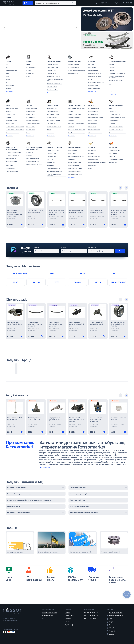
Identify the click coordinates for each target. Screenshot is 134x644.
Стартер (111, 64)
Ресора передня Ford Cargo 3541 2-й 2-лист (97, 211)
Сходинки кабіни (10, 115)
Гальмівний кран (52, 124)
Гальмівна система (54, 61)
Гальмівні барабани (52, 90)
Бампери (8, 118)
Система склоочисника (12, 133)
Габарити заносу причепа (116, 127)
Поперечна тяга (51, 156)
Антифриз (91, 153)
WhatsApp (112, 628)
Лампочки (112, 124)
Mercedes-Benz (10, 85)
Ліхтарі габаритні (114, 121)
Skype (111, 622)
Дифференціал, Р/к (73, 73)
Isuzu (7, 76)
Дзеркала (8, 112)
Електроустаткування (117, 61)
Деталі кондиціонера (12, 161)
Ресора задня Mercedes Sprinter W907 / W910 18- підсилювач (57, 212)
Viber (111, 619)
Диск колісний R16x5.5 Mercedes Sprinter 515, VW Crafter (118, 324)
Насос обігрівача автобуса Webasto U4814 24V (77, 324)
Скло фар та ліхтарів (115, 115)
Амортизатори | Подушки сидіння (15, 127)
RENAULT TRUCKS (119, 282)
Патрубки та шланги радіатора (76, 133)
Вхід (43, 619)
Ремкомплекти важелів (95, 76)
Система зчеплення (73, 64)
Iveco (7, 73)
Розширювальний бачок (74, 115)
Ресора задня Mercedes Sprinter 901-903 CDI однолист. (118, 212)
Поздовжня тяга (52, 153)
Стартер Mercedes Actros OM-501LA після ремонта (77, 420)
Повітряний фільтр (93, 108)
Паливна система (74, 147)
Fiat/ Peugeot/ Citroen (12, 70)
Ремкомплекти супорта (54, 76)
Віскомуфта (71, 121)
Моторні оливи (92, 150)
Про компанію (70, 616)
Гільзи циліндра (31, 127)
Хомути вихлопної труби (33, 161)
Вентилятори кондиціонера (13, 152)
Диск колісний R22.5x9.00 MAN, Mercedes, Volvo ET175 (14, 212)
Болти (90, 79)
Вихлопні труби (31, 152)
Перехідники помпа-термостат (76, 130)
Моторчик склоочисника (116, 88)
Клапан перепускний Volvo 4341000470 (35, 419)
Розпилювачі (71, 159)
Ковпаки (29, 70)
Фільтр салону (92, 127)
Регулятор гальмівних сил (54, 127)
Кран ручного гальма (53, 115)
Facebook (112, 631)
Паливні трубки (72, 153)
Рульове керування (54, 147)
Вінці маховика (31, 130)
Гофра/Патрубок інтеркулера (76, 124)
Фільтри (91, 105)
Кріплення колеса (31, 67)
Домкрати (112, 156)
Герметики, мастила (94, 156)
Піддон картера (31, 115)
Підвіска (92, 61)
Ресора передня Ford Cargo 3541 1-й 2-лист (76, 211)
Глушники (29, 155)
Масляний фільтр (93, 115)
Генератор (112, 67)
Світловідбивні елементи (116, 159)
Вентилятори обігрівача (12, 155)
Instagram (112, 634)
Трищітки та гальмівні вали (54, 84)
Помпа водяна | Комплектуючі (76, 108)
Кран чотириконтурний (53, 121)
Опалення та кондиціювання (12, 148)
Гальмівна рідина (93, 159)
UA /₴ (117, 3)
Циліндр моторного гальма (75, 168)
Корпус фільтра (93, 121)
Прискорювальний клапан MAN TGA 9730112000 (96, 420)
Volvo (15, 282)
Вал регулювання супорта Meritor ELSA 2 (56, 419)
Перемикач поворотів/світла (117, 73)
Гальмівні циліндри (52, 64)
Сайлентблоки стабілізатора (96, 83)
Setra (98, 282)
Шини (28, 76)
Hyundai (8, 79)
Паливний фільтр (93, 112)
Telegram (112, 625)
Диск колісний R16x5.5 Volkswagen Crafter (35, 211)
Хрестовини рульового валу (55, 171)
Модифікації (92, 247)
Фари (111, 108)
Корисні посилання (48, 609)
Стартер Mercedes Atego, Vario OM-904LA (15, 323)
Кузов (8, 105)
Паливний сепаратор (94, 130)
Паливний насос (72, 150)
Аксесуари (113, 147)
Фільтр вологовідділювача (96, 118)
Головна (68, 613)
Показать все (9, 92)
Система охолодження (76, 105)
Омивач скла (92, 165)
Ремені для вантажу (115, 150)
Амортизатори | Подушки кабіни (15, 130)
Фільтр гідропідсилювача (95, 133)
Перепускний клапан (74, 165)
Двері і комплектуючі (12, 108)
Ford (7, 67)
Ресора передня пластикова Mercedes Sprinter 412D (35, 324)
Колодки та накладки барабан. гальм (56, 80)
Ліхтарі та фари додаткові (116, 130)
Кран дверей (51, 133)
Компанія (68, 609)
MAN (7, 83)
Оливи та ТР (93, 147)
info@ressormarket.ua (116, 616)
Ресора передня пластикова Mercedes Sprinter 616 (56, 324)
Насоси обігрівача (11, 158)
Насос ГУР (50, 159)
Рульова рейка (51, 165)
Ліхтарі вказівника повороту (117, 118)
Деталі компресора (52, 112)
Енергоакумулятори (53, 67)
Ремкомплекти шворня (95, 73)
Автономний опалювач (12, 171)
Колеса (29, 61)
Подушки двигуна (93, 85)
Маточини (91, 64)
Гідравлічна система (11, 121)
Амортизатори (92, 67)
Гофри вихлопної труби (33, 158)
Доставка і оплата (47, 616)
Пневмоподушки (93, 70)
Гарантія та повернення (49, 613)
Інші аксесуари (113, 162)
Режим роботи (89, 609)
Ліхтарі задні (113, 112)
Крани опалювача (11, 169)
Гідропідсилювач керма (54, 168)
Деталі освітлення (116, 105)
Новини (67, 622)
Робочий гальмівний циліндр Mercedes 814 (97, 323)
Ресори (9, 61)
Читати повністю (45, 467)
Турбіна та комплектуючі (33, 124)
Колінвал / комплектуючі (33, 121)
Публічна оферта (71, 625)
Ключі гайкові (113, 153)
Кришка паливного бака (74, 171)
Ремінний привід (31, 112)
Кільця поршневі (31, 118)
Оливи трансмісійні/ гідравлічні (97, 162)
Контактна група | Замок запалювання (116, 81)
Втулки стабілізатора (94, 89)
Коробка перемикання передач (76, 70)
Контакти (68, 619)
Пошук (120, 251)
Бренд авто (37, 247)
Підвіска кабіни (10, 124)
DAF (7, 64)
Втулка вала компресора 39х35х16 (119, 419)
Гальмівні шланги (52, 87)
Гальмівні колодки (52, 70)
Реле (110, 91)
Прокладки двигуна (32, 108)
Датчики (111, 70)
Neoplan (36, 282)
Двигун (29, 105)
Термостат (71, 127)
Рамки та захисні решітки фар (117, 133)
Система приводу (74, 61)
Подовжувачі (30, 73)
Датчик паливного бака (74, 162)
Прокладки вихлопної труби (34, 164)
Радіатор (70, 112)
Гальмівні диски (52, 73)
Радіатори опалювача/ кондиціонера (12, 165)
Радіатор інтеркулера (74, 118)
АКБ (110, 85)
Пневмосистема (53, 105)
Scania (77, 282)
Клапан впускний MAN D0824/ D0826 (15, 419)
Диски (28, 64)
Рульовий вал (51, 162)
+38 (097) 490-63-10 (103, 3)
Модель (63, 247)
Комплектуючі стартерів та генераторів (117, 77)
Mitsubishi (8, 89)
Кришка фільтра (93, 124)
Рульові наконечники (53, 150)
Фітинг (49, 130)
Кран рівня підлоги (52, 108)
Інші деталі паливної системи (76, 156)
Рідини (90, 168)
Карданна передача (73, 67)
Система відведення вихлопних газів (34, 148)
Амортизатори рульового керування (54, 175)
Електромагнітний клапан (75, 174)
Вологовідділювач (52, 118)
